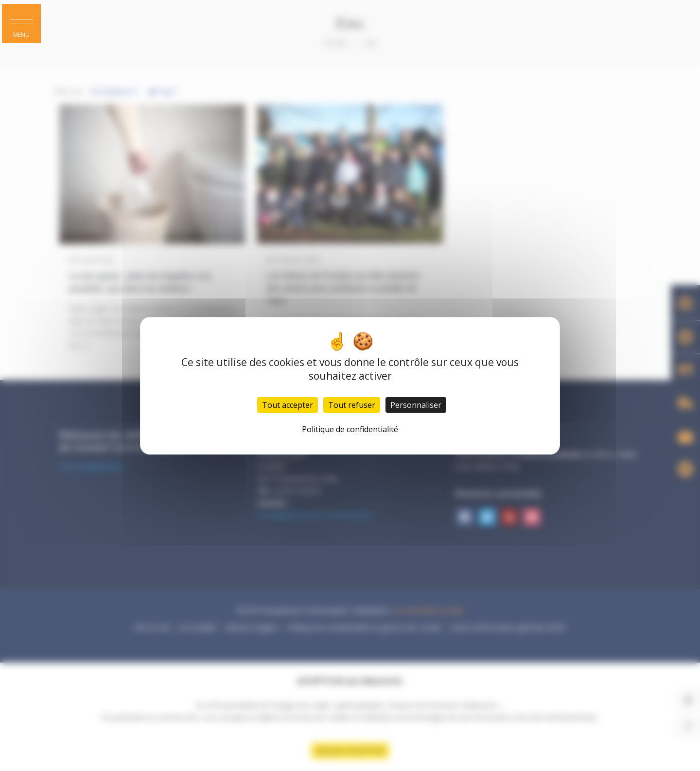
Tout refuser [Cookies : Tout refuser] (352, 405)
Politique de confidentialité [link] (350, 429)
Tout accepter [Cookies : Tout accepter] (288, 405)
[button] (21, 23)
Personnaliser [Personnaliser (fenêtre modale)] (416, 405)
